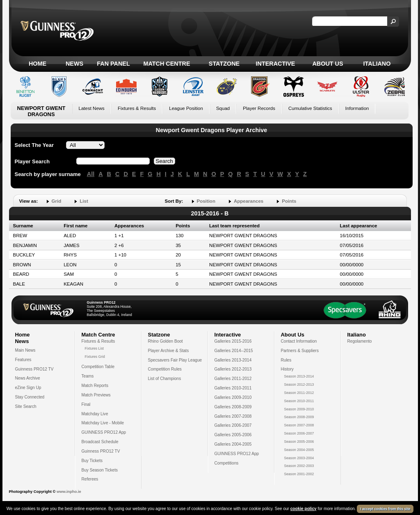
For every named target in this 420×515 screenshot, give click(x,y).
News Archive (28, 378)
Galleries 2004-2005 (233, 444)
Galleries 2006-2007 (233, 425)
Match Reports (95, 386)
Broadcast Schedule (100, 442)
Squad (223, 108)
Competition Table (98, 367)
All (91, 174)
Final (86, 404)
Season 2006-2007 (299, 433)
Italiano (377, 64)
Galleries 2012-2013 (233, 369)
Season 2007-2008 (299, 425)
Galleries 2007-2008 (233, 416)
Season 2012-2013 (299, 385)
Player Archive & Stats (169, 351)
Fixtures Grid (95, 357)
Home (38, 64)
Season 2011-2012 (299, 393)
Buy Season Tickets (100, 470)
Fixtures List (95, 348)
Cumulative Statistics (310, 108)
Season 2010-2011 (299, 401)
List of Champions (165, 379)
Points (289, 201)
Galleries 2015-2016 (233, 341)
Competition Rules (165, 369)
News (74, 64)
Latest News (92, 108)
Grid (57, 201)
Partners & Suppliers (300, 351)
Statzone (224, 64)
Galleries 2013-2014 (233, 360)
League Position (186, 108)
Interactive (276, 64)
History (287, 369)
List (84, 201)
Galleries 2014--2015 (234, 351)
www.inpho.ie (69, 492)
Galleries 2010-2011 (233, 388)
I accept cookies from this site (385, 509)
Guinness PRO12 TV (34, 369)
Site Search (26, 406)
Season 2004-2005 (299, 450)
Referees (90, 479)
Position (206, 201)
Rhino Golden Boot (165, 341)
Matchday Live (95, 414)
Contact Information (299, 341)
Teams (88, 376)
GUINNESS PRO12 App (104, 432)
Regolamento (360, 341)
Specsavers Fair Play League (175, 360)
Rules (286, 360)
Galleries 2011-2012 (233, 379)
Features (23, 360)
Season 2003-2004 (299, 458)
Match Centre (167, 64)
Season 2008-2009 (299, 417)
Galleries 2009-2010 (233, 397)
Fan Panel (113, 64)
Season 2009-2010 (299, 409)
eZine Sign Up (28, 388)
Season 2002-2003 (299, 466)
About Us (328, 64)
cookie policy (304, 509)
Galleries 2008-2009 (233, 407)
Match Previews (96, 395)
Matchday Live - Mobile (103, 423)
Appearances (249, 201)
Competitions (227, 463)
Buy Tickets (92, 461)
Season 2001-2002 (299, 474)
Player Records (259, 108)
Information (357, 108)
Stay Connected (30, 397)
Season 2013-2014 (299, 376)
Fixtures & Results (137, 108)
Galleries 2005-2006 (233, 435)
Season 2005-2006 (299, 442)
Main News (25, 350)
